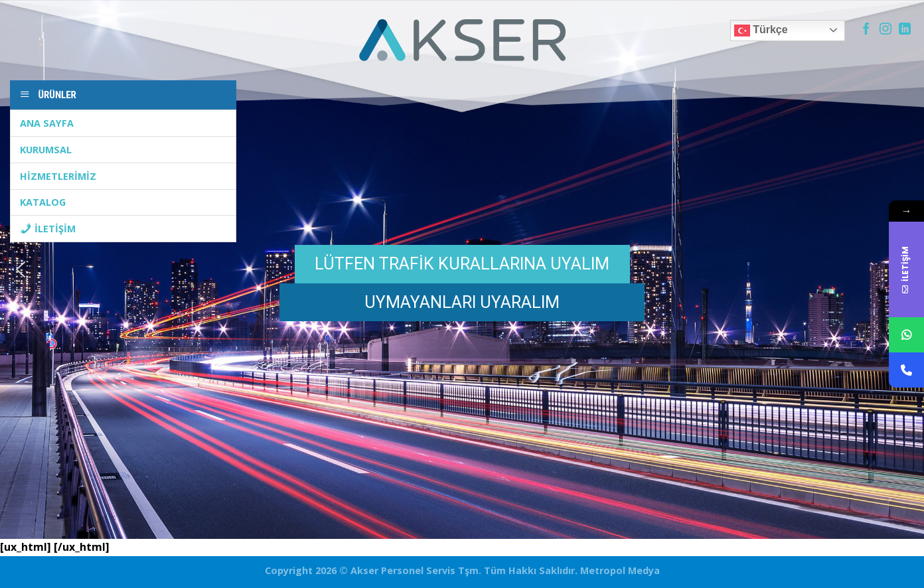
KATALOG (43, 202)
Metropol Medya (619, 570)
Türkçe (761, 31)
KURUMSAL (46, 150)
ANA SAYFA (47, 123)
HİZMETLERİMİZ (58, 176)
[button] (21, 269)
